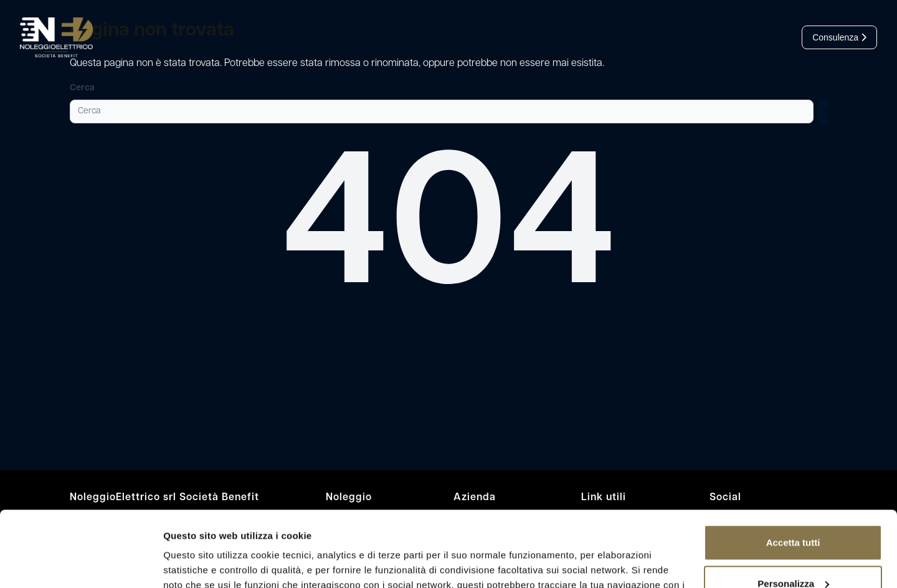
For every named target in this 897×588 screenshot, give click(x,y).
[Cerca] (442, 111)
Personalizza (793, 512)
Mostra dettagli (197, 563)
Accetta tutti (793, 472)
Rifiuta (793, 553)
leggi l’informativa (619, 529)
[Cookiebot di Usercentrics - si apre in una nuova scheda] (81, 564)
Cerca (82, 88)
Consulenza (839, 37)
